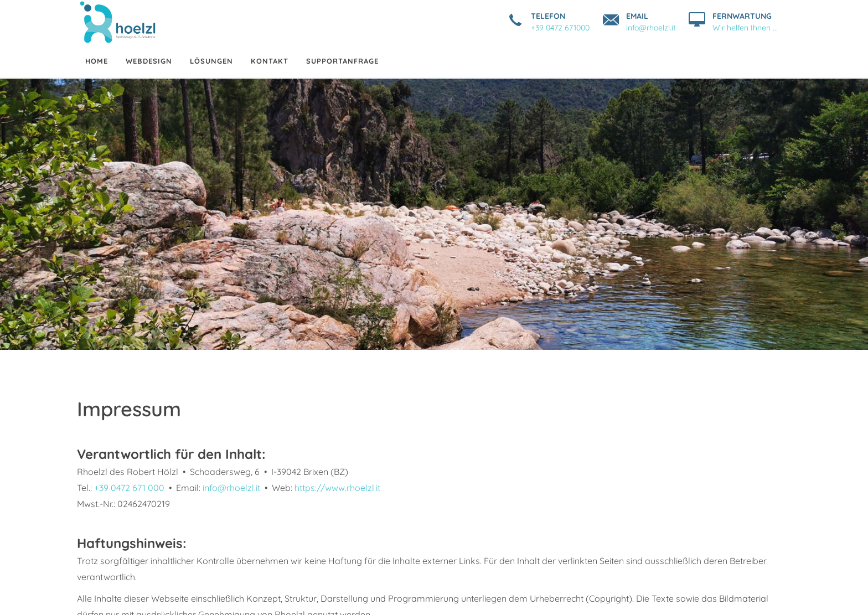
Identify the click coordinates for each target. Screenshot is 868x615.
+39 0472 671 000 (129, 488)
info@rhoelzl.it (231, 488)
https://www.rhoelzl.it (337, 488)
